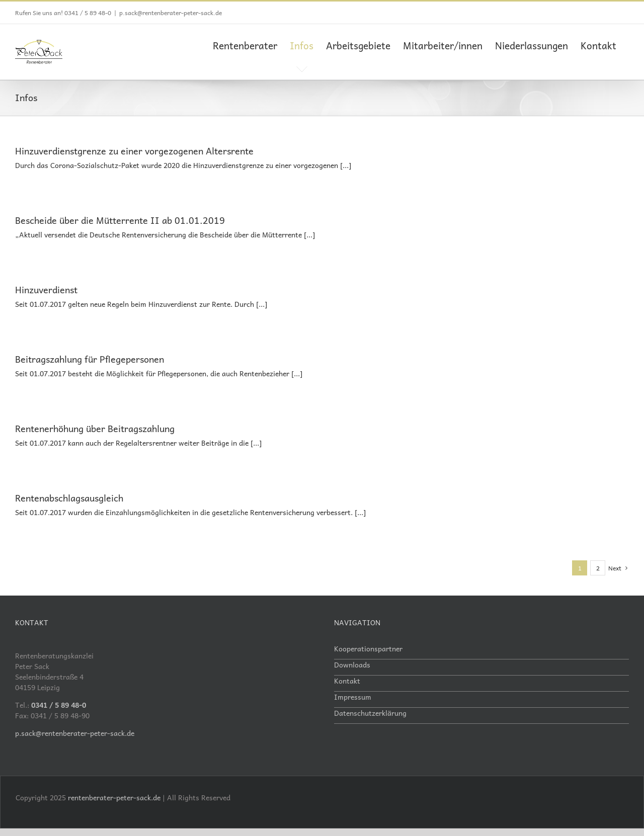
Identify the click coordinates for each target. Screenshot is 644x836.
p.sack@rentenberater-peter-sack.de (171, 13)
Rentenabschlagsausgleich (69, 497)
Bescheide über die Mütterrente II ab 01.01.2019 (120, 220)
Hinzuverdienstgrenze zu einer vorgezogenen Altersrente (134, 150)
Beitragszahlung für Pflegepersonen (90, 358)
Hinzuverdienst (46, 289)
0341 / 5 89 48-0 (88, 13)
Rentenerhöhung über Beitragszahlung (95, 428)
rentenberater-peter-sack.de (114, 797)
